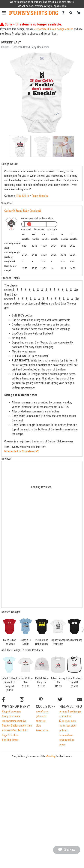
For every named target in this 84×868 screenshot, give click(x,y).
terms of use (66, 735)
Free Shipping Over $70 (14, 721)
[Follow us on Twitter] (60, 700)
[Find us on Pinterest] (41, 700)
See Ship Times (10, 740)
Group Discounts (11, 716)
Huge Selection (10, 735)
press (62, 745)
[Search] (72, 13)
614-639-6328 (68, 721)
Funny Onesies (40, 196)
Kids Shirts (23, 196)
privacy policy (67, 740)
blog (38, 726)
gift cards (41, 716)
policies (64, 731)
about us (41, 721)
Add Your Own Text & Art (15, 731)
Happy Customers (12, 712)
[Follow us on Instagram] (22, 700)
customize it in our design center (54, 29)
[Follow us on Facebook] (3, 700)
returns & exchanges (70, 712)
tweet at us (42, 731)
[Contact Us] (64, 13)
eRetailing (51, 756)
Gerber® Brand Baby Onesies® (23, 211)
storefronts (42, 712)
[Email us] (80, 700)
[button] (20, 147)
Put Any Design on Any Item (17, 726)
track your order (68, 726)
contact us (65, 716)
